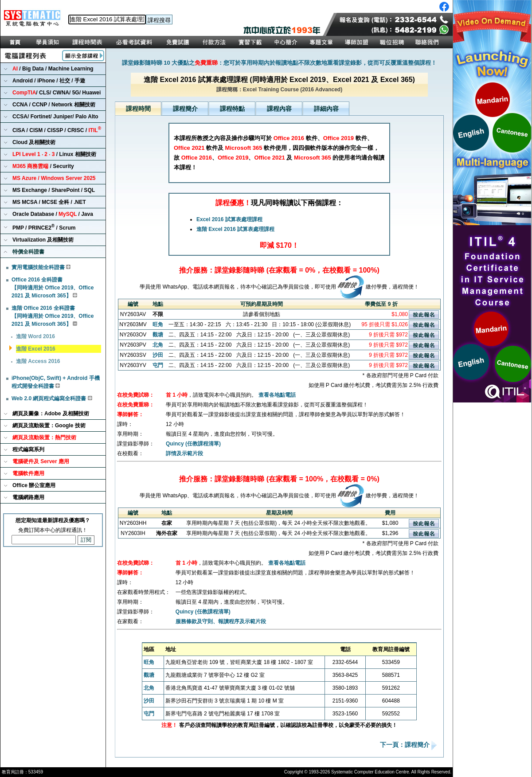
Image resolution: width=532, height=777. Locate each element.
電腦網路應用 (28, 497)
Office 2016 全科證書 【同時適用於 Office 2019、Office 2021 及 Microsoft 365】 (53, 288)
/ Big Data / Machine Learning (53, 69)
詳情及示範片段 (184, 453)
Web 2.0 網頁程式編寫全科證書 (49, 398)
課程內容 (279, 109)
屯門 (158, 365)
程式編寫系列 (28, 449)
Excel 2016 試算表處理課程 (229, 219)
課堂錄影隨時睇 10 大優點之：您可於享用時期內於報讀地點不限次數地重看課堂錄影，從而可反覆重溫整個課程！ (280, 63)
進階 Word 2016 (35, 336)
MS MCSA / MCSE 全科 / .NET (49, 202)
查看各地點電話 (277, 395)
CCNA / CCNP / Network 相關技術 (54, 105)
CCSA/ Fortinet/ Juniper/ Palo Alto (55, 117)
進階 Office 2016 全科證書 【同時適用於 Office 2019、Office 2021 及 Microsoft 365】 (53, 316)
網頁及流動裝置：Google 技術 (49, 426)
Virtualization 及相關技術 (43, 240)
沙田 (158, 355)
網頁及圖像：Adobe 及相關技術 (51, 414)
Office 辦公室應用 (34, 485)
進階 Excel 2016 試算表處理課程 (235, 229)
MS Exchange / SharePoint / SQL (54, 190)
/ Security (43, 166)
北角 (158, 345)
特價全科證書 (28, 252)
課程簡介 (185, 109)
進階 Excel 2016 (36, 349)
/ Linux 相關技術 (54, 154)
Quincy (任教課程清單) (193, 444)
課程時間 (138, 109)
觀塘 (158, 335)
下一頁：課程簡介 (406, 745)
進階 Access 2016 (38, 361)
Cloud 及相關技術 (34, 142)
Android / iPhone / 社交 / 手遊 (49, 81)
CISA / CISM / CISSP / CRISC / (57, 130)
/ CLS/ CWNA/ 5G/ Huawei (57, 93)
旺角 (158, 324)
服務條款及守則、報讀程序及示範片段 (221, 621)
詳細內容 (326, 109)
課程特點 (232, 109)
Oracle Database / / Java (53, 214)
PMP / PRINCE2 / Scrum (44, 227)
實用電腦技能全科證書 (38, 267)
